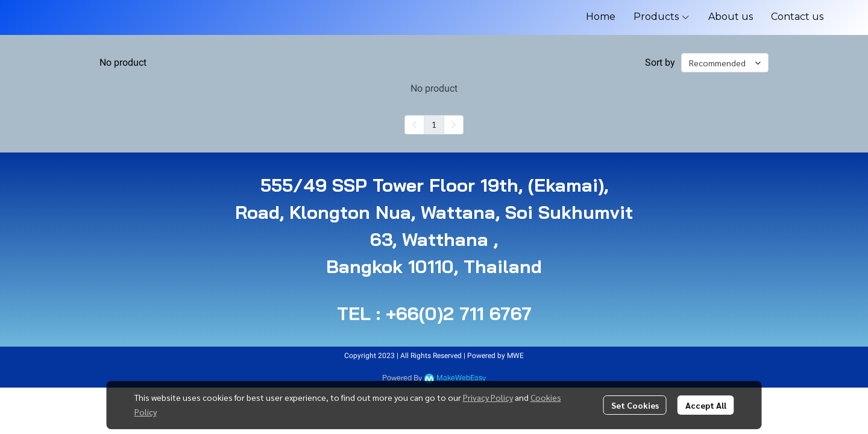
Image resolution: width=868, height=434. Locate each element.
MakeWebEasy (461, 378)
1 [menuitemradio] (434, 124)
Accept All (706, 405)
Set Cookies (635, 405)
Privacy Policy (488, 397)
